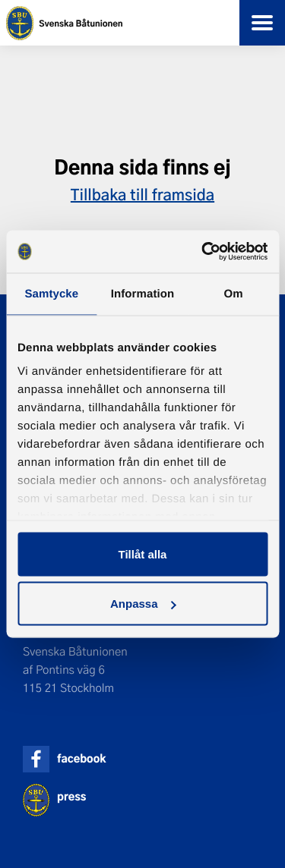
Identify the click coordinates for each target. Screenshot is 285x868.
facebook (81, 758)
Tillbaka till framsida (142, 194)
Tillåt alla (143, 554)
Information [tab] (143, 293)
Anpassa (143, 604)
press (71, 796)
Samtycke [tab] (51, 293)
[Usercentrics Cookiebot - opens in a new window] (203, 252)
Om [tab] (234, 293)
